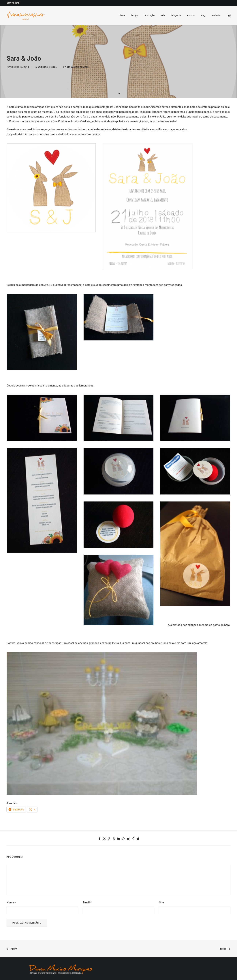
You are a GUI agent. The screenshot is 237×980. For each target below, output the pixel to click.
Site (161, 863)
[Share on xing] (133, 799)
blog (203, 15)
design (134, 15)
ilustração (149, 15)
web (163, 15)
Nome (11, 863)
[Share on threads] (109, 799)
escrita (191, 15)
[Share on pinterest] (114, 799)
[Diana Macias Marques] (26, 15)
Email (87, 863)
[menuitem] (122, 15)
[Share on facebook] (99, 799)
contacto (216, 15)
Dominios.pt (66, 958)
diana (122, 15)
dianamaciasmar (77, 47)
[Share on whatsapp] (123, 799)
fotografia (176, 15)
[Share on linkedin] (118, 799)
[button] (229, 15)
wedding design (48, 47)
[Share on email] (138, 799)
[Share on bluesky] (128, 799)
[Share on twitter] (104, 799)
